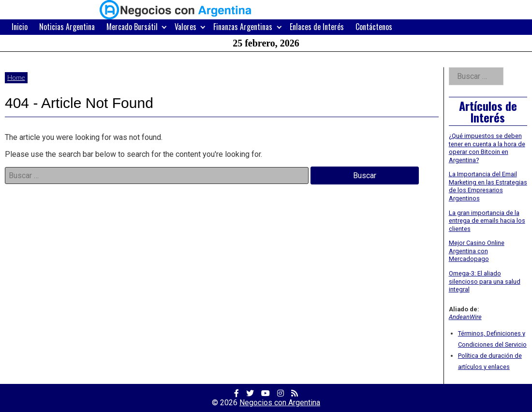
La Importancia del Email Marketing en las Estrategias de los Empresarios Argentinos (488, 186)
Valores (185, 27)
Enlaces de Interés (317, 27)
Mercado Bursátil (132, 27)
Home (16, 77)
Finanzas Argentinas (243, 27)
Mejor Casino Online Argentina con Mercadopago (477, 251)
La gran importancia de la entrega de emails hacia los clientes (487, 221)
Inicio (20, 27)
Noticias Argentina (67, 27)
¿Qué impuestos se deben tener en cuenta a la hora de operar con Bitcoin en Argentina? (487, 148)
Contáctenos (374, 27)
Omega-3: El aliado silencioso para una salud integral (485, 281)
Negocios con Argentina (280, 403)
